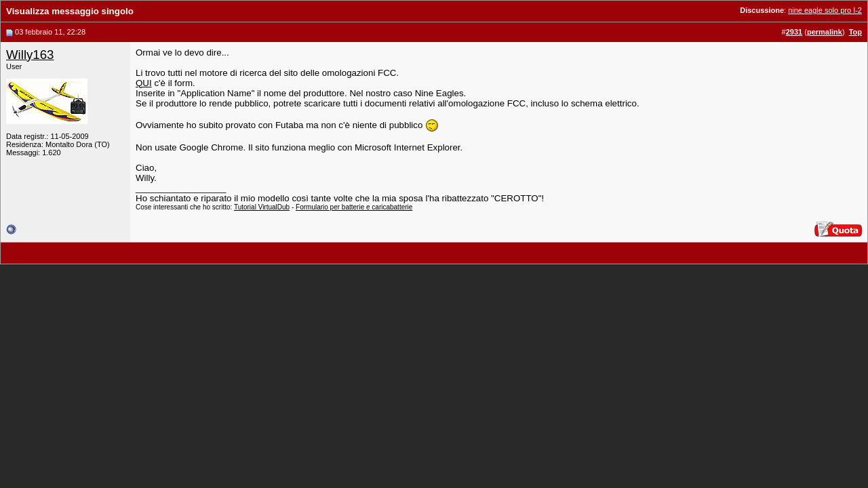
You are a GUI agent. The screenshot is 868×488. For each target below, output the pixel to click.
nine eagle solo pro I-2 (825, 10)
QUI (144, 83)
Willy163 (30, 55)
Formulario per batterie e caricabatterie (354, 207)
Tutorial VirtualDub (262, 207)
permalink (825, 32)
